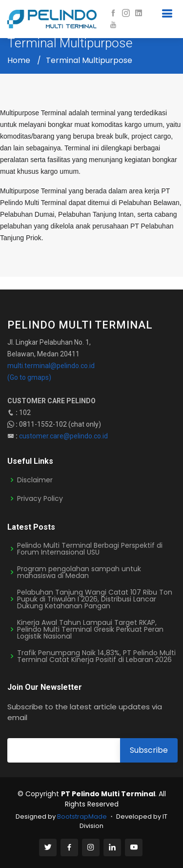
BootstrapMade (82, 816)
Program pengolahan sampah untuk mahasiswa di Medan (79, 572)
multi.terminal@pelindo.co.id (51, 366)
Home (19, 60)
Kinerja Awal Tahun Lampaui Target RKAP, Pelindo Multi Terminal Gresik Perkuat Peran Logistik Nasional (90, 629)
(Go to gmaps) (29, 377)
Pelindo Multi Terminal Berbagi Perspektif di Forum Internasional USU (90, 549)
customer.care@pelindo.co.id (63, 436)
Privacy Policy (40, 498)
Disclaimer (35, 480)
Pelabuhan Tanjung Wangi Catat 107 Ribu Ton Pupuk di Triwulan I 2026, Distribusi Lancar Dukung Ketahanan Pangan (95, 599)
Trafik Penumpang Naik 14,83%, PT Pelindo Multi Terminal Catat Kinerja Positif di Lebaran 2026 (96, 656)
